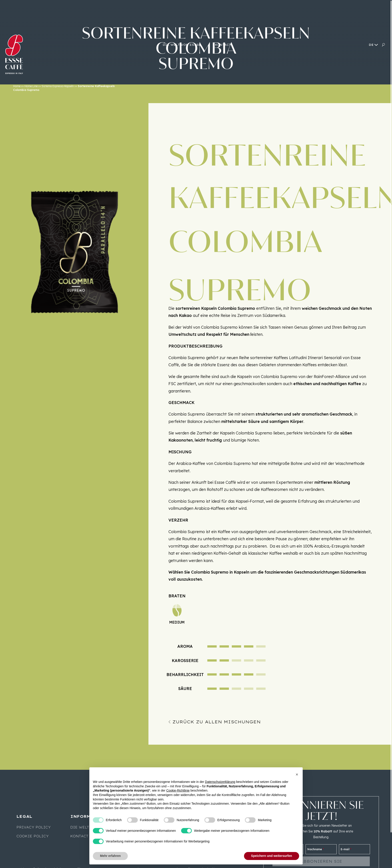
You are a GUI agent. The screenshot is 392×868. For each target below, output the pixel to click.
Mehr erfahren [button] (110, 856)
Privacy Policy (34, 827)
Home (17, 86)
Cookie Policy (33, 836)
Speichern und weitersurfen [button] (272, 856)
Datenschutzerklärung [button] (220, 782)
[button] (297, 774)
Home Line (31, 86)
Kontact (79, 836)
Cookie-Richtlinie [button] (178, 790)
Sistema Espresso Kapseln (58, 86)
